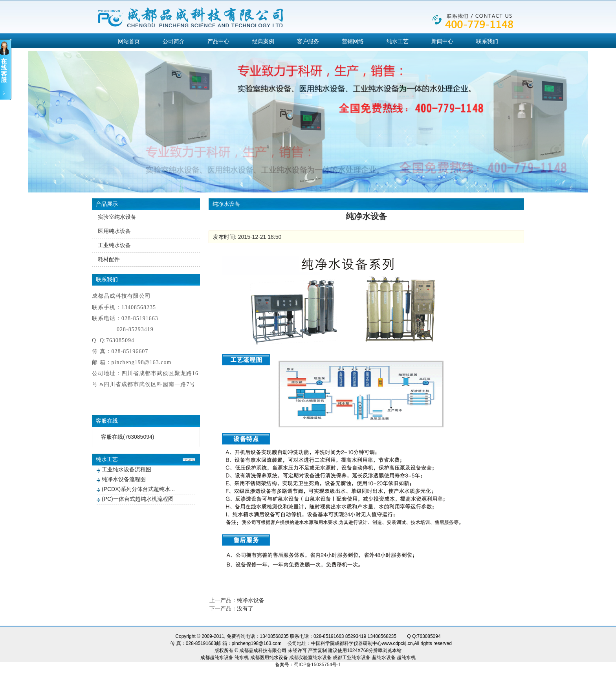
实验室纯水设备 (117, 217)
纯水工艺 (398, 41)
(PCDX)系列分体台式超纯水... (138, 489)
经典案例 (263, 41)
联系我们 (487, 41)
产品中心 (218, 41)
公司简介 (174, 41)
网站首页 (129, 41)
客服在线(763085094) (127, 437)
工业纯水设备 (114, 245)
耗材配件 (109, 259)
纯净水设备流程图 (124, 479)
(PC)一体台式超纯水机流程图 (138, 499)
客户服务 (308, 41)
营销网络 (353, 41)
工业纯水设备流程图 (126, 469)
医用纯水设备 (114, 231)
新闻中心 (442, 41)
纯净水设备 (251, 600)
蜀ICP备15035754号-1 (317, 665)
